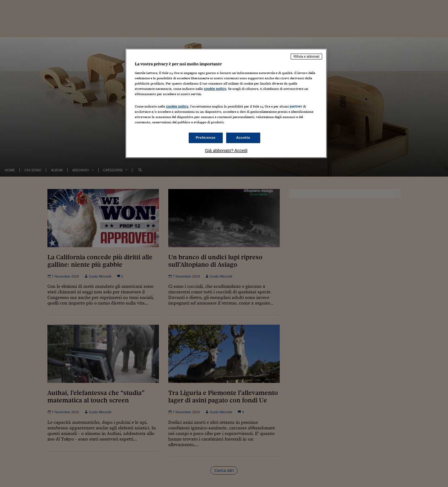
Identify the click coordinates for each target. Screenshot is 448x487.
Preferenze (206, 138)
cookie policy (215, 89)
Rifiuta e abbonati (306, 56)
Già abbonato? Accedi (226, 151)
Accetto (243, 138)
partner (296, 106)
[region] (226, 103)
